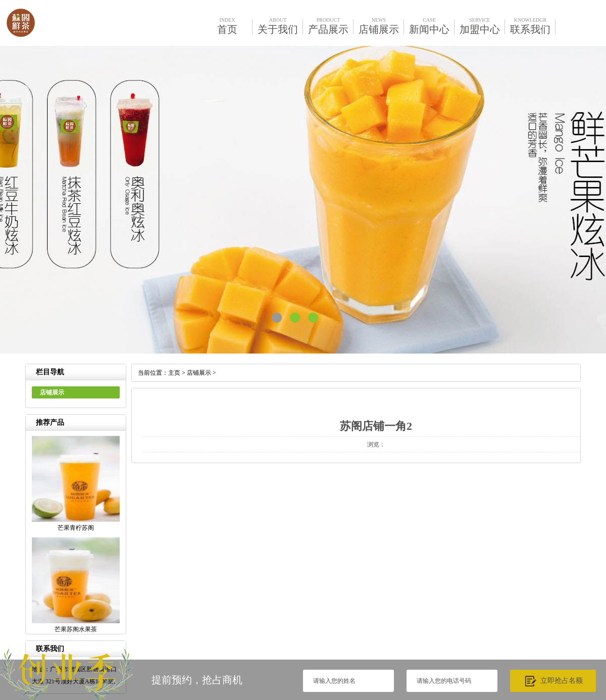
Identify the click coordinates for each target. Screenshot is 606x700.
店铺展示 (199, 373)
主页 (174, 373)
